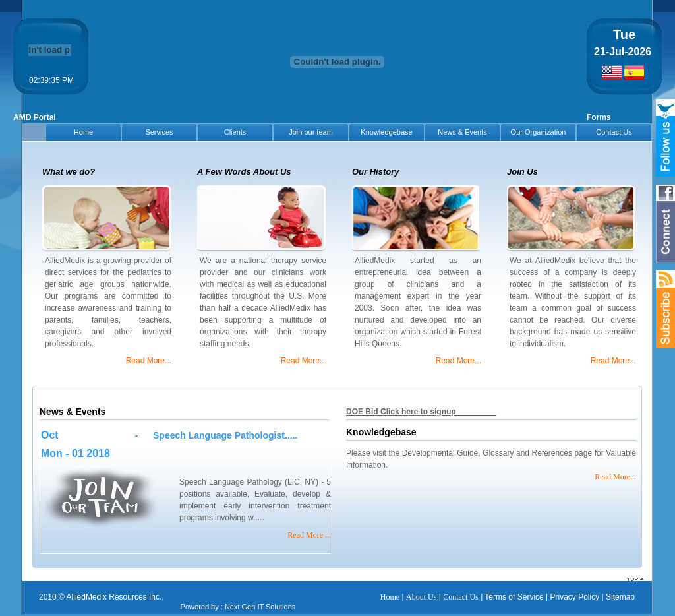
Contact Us (614, 132)
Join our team (311, 132)
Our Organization (539, 132)
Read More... (149, 361)
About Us (421, 597)
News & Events (462, 132)
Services (159, 132)
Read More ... (309, 535)
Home (83, 132)
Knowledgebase (386, 132)
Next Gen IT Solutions (260, 607)
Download (477, 412)
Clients (235, 132)
